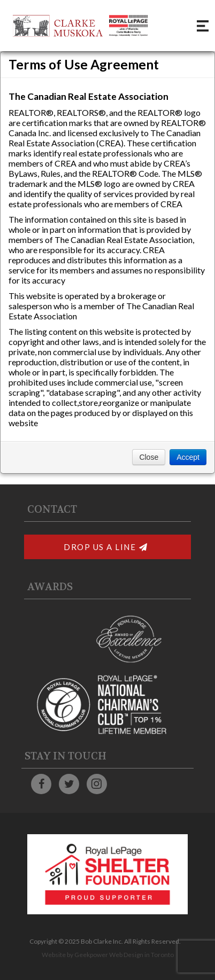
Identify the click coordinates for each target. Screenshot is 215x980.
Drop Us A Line (106, 547)
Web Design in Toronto (141, 955)
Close (149, 457)
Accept (188, 457)
